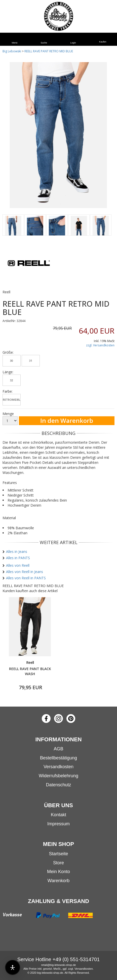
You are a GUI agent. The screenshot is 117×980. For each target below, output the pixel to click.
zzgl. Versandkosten (100, 345)
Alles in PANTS (18, 558)
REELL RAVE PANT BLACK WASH (30, 671)
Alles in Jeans (17, 552)
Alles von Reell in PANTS (26, 578)
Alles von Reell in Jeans (25, 572)
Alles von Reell (18, 565)
